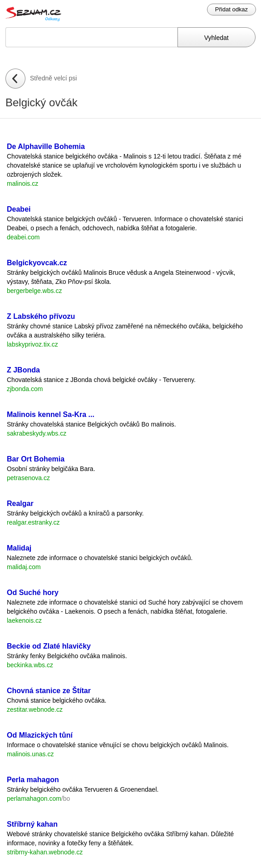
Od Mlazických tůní (40, 735)
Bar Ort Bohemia (36, 459)
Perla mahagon (33, 780)
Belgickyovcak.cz (37, 263)
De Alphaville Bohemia (46, 146)
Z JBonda (23, 370)
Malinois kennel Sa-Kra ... (51, 414)
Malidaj (19, 548)
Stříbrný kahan (32, 824)
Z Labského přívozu (41, 316)
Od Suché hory (33, 593)
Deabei (19, 209)
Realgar (20, 503)
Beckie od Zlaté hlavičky (49, 646)
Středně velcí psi (54, 78)
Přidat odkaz (231, 9)
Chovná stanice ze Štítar (49, 691)
